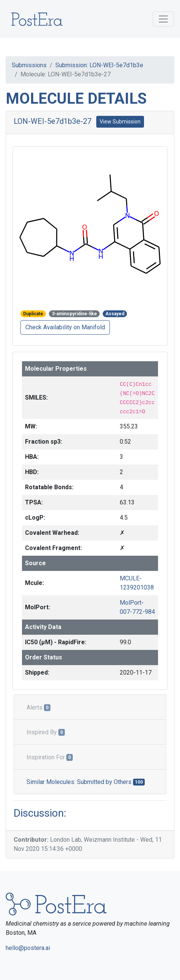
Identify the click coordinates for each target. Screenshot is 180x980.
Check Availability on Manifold (65, 327)
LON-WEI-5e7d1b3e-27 (52, 121)
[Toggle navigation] (163, 19)
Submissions (29, 65)
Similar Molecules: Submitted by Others (86, 782)
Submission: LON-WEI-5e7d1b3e (99, 65)
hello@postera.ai (28, 948)
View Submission (120, 122)
